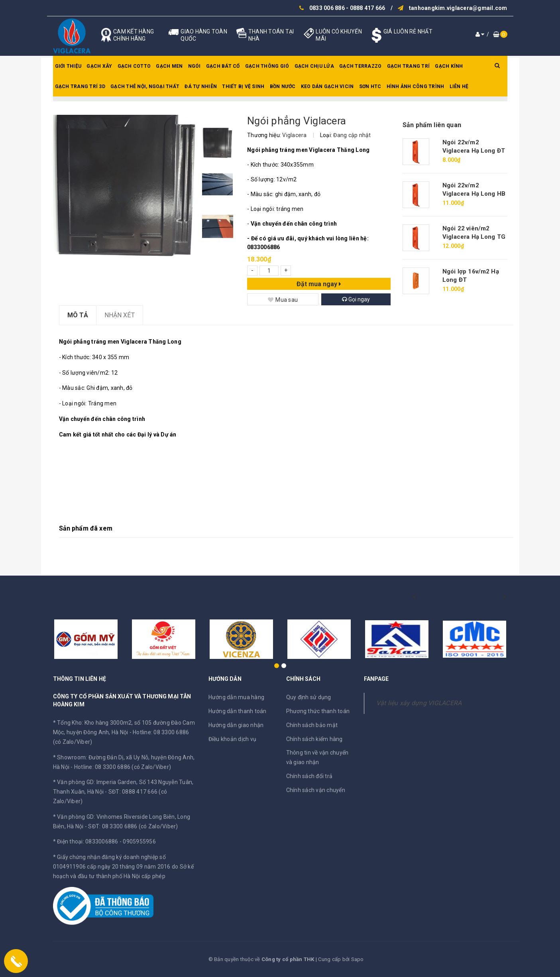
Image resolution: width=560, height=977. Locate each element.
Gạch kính (449, 66)
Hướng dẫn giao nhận (236, 725)
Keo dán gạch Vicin (327, 86)
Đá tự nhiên (201, 86)
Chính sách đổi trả (309, 776)
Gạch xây (99, 66)
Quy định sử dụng (309, 697)
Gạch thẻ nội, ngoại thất (145, 86)
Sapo (358, 959)
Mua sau (283, 300)
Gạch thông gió (267, 66)
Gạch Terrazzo (360, 66)
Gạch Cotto (134, 66)
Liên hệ (459, 86)
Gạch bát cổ (223, 66)
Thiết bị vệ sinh (243, 86)
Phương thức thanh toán (318, 711)
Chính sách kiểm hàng (314, 739)
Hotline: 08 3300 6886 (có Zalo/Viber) (123, 767)
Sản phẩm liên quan (432, 125)
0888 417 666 (368, 8)
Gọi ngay (356, 299)
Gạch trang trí (409, 66)
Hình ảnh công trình (416, 86)
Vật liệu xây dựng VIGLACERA (419, 703)
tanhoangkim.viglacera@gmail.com (458, 8)
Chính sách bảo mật (312, 725)
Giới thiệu (68, 66)
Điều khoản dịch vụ (233, 739)
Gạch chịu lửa (314, 66)
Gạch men (169, 66)
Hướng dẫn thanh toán (238, 711)
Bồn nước (283, 86)
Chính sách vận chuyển (316, 790)
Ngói (195, 66)
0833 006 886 (327, 8)
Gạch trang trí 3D (80, 86)
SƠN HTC (370, 86)
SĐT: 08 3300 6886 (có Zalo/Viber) (133, 826)
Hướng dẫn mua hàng (237, 697)
